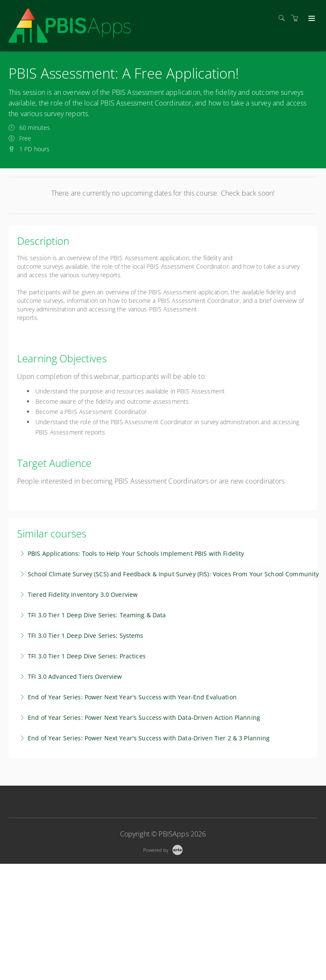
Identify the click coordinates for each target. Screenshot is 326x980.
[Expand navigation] (311, 19)
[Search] (284, 18)
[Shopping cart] (297, 18)
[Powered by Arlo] (163, 849)
